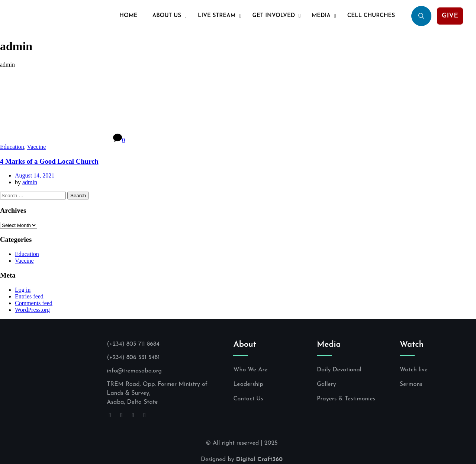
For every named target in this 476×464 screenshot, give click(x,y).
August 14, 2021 (35, 175)
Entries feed (29, 296)
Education (12, 147)
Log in (23, 290)
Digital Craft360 (259, 460)
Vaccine (37, 147)
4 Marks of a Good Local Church (49, 161)
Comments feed (34, 303)
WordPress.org (32, 310)
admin (30, 182)
